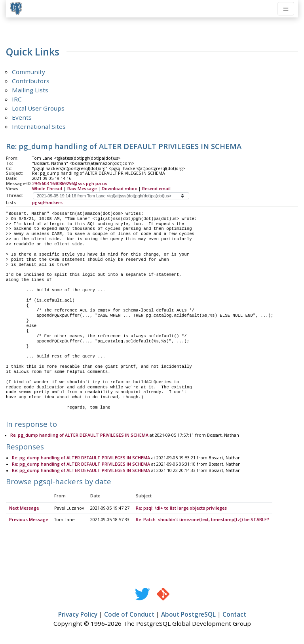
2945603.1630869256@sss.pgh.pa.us (70, 183)
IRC (17, 99)
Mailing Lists (30, 90)
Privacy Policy (78, 615)
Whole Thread (47, 189)
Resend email (156, 189)
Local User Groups (38, 108)
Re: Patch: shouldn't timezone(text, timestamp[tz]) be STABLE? (202, 520)
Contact (234, 615)
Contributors (31, 81)
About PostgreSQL (188, 615)
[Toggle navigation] (286, 9)
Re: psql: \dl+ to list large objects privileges (181, 508)
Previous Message (28, 520)
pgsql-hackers (47, 203)
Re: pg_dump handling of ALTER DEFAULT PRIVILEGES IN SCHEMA (79, 436)
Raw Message (82, 189)
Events (22, 117)
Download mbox (119, 189)
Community (28, 72)
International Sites (39, 126)
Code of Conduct (129, 615)
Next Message (24, 508)
